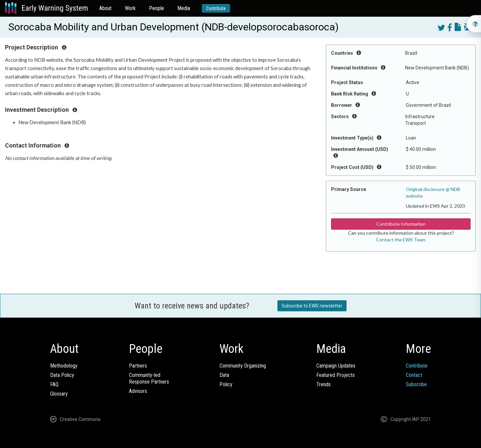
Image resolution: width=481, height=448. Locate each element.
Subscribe (416, 384)
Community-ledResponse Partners (149, 378)
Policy (226, 384)
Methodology (64, 366)
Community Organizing (243, 366)
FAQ (54, 384)
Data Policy (62, 375)
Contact (414, 375)
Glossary (59, 394)
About (105, 8)
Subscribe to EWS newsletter (312, 306)
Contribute (216, 8)
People (156, 8)
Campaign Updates (336, 366)
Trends (324, 384)
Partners (138, 366)
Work (130, 8)
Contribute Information (401, 224)
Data (224, 375)
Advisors (138, 391)
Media (184, 8)
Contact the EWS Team (401, 240)
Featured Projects (336, 375)
